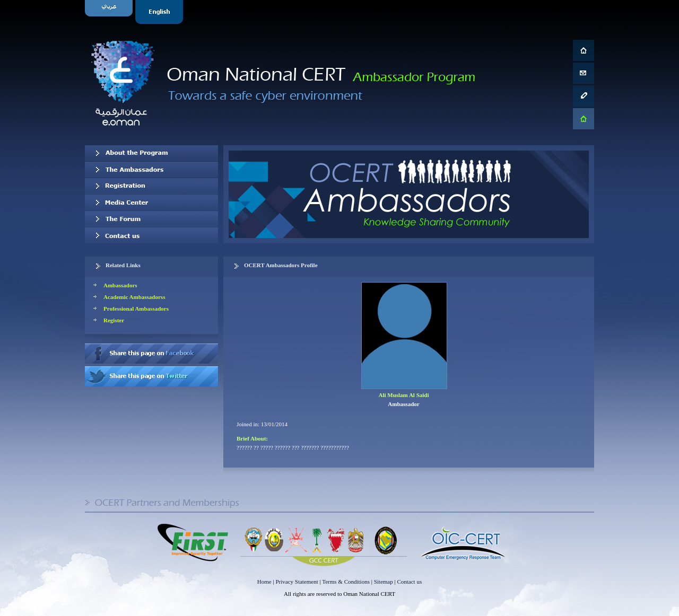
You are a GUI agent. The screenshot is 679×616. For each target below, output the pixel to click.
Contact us (151, 235)
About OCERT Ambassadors (151, 153)
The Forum (151, 219)
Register (114, 320)
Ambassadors (120, 285)
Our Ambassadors (151, 170)
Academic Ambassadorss (134, 297)
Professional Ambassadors (136, 309)
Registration (151, 186)
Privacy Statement (297, 582)
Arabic (110, 12)
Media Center (151, 203)
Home (264, 582)
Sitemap (384, 582)
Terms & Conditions (346, 582)
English (160, 12)
